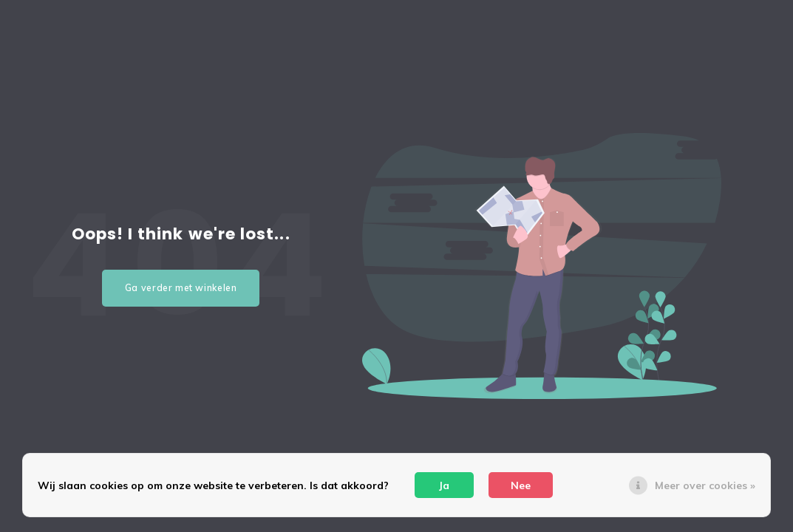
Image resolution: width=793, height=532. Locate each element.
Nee (521, 485)
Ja (444, 485)
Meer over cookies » (705, 485)
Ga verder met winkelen (181, 288)
